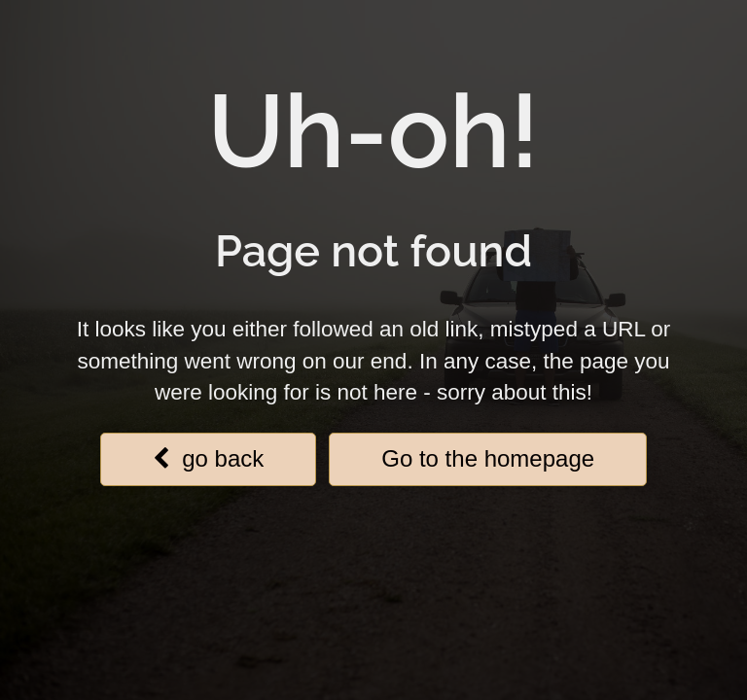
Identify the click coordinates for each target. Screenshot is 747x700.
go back (208, 458)
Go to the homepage (488, 458)
